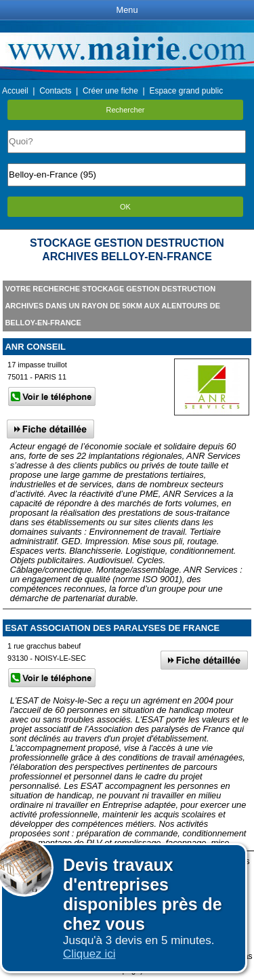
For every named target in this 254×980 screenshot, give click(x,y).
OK (125, 207)
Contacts (55, 91)
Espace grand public (186, 91)
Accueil (15, 91)
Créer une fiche (110, 91)
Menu (127, 10)
